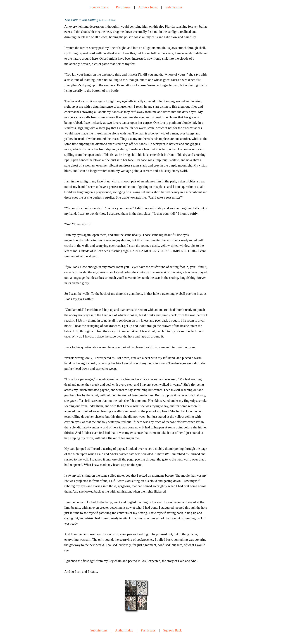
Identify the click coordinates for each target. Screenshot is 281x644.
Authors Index (148, 7)
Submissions (174, 7)
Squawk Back (99, 7)
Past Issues (123, 7)
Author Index (124, 630)
